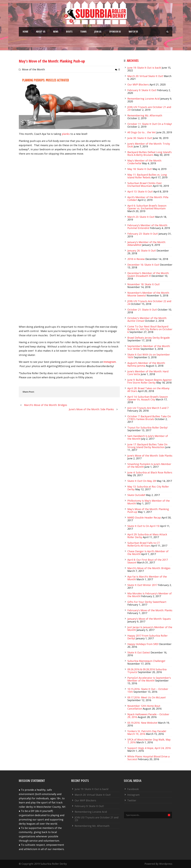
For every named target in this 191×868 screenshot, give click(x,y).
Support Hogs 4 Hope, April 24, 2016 (149, 748)
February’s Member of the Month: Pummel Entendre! (148, 227)
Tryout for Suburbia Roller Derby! (147, 428)
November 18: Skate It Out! (143, 284)
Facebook (133, 789)
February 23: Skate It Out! (143, 234)
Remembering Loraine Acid (143, 99)
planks (66, 134)
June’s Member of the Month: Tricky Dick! (149, 145)
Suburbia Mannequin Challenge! (146, 661)
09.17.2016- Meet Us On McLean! (146, 697)
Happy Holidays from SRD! (143, 644)
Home (25, 32)
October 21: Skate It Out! (142, 310)
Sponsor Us (115, 32)
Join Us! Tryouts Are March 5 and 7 (148, 408)
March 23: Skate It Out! (141, 217)
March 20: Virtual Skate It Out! (145, 76)
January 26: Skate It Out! (142, 251)
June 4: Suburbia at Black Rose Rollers (150, 472)
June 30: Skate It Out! (140, 138)
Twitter (132, 800)
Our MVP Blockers (138, 84)
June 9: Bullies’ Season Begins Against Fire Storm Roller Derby (150, 381)
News (56, 32)
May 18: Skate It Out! (140, 169)
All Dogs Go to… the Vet (142, 132)
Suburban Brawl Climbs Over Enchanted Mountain (145, 184)
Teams (83, 32)
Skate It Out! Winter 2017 (142, 585)
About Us (41, 32)
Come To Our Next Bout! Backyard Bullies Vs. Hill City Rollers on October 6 (150, 329)
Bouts (69, 32)
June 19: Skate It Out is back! (144, 68)
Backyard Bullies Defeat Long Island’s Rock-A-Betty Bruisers (150, 153)
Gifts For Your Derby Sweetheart (147, 602)
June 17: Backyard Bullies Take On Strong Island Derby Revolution (147, 446)
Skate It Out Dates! (139, 652)
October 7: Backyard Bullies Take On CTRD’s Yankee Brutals (149, 418)
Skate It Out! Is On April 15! (143, 526)
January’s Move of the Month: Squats (149, 619)
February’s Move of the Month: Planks (150, 610)
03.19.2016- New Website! (142, 723)
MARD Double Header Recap (144, 518)
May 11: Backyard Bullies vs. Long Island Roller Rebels (147, 176)
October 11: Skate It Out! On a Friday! (150, 124)
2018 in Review (136, 259)
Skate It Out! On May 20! (142, 481)
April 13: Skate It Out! (140, 191)
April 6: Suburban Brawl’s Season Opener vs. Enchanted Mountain (147, 207)
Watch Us (133, 32)
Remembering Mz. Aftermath (145, 115)
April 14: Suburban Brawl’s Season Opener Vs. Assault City (148, 398)
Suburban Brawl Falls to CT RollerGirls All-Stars (144, 544)
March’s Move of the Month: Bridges (149, 568)
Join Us (98, 32)
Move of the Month (33, 69)
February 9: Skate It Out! (142, 90)
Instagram (109, 362)
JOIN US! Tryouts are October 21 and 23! (97, 819)
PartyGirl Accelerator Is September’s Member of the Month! (149, 679)
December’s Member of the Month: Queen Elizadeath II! (148, 274)
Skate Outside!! (136, 495)
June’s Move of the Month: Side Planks (150, 456)
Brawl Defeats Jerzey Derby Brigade (149, 338)
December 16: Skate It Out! (143, 265)
